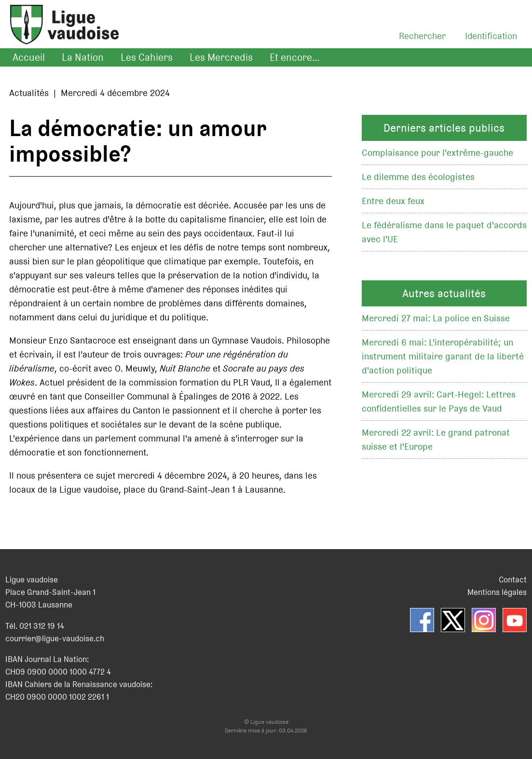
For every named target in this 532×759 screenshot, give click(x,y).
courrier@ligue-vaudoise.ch (55, 638)
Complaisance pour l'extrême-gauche (437, 153)
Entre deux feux (393, 201)
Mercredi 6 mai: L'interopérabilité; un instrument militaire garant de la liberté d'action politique (443, 356)
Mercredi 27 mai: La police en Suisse (436, 318)
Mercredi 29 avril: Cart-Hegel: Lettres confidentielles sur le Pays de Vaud (439, 401)
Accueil (29, 57)
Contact (513, 580)
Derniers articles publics (444, 128)
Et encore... (294, 57)
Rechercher (422, 36)
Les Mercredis (221, 57)
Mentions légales (497, 592)
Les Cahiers (147, 57)
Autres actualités (444, 293)
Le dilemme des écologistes (418, 177)
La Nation (83, 57)
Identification (491, 36)
